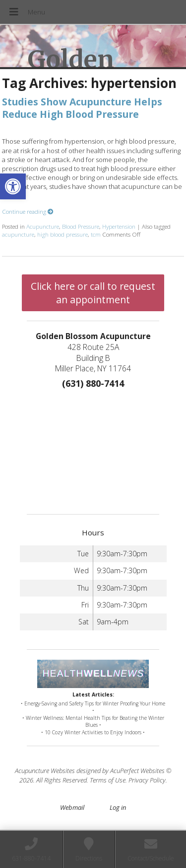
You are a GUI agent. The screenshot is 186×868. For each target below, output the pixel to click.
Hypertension (119, 226)
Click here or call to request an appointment (93, 293)
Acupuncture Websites (45, 771)
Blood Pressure (81, 226)
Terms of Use (108, 780)
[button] (13, 186)
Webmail (72, 807)
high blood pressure (62, 234)
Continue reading (28, 211)
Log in (118, 807)
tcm (96, 234)
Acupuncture (43, 226)
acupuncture (18, 234)
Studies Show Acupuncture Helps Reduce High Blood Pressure (82, 108)
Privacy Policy (147, 780)
